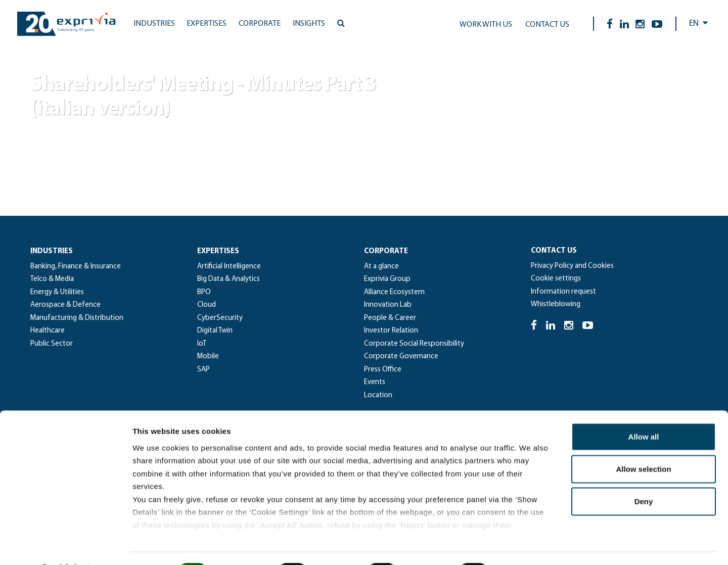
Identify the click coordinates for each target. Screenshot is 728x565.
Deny (644, 475)
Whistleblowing (556, 304)
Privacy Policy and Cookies (572, 266)
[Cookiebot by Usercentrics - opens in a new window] (65, 545)
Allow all (644, 410)
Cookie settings (556, 279)
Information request (563, 292)
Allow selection (643, 442)
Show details (531, 545)
